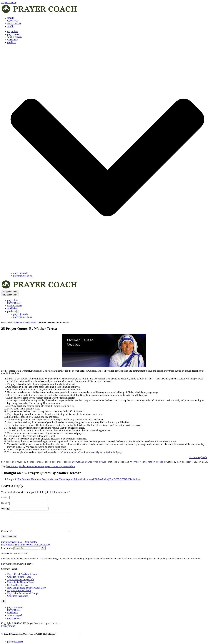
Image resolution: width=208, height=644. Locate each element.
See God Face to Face (18, 589)
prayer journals (21, 273)
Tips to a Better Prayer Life (21, 584)
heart (9, 467)
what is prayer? (15, 37)
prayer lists (13, 31)
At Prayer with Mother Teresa (146, 462)
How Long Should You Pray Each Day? (27, 592)
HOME (11, 18)
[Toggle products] (18, 311)
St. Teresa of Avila (198, 457)
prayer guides (14, 622)
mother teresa (37, 467)
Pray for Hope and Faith (19, 595)
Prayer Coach (18, 322)
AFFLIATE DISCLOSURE (95, 638)
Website (5, 509)
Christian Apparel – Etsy (19, 581)
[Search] (27, 552)
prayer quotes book (23, 276)
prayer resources (15, 611)
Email (5, 504)
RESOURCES (14, 24)
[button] (107, 158)
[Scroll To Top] (4, 606)
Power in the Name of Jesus (21, 586)
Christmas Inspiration (18, 600)
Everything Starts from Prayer (89, 462)
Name (5, 498)
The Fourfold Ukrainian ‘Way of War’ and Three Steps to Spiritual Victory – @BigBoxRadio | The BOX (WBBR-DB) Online (79, 480)
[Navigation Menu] (10, 292)
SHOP (10, 26)
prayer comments (52, 467)
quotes (64, 467)
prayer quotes (14, 34)
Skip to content (9, 3)
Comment (7, 535)
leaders (23, 467)
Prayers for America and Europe (23, 597)
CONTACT (13, 21)
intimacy (15, 467)
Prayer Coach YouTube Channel (23, 578)
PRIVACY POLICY (68, 638)
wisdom (71, 467)
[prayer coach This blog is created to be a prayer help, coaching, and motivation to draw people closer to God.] (40, 13)
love (29, 467)
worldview (12, 40)
